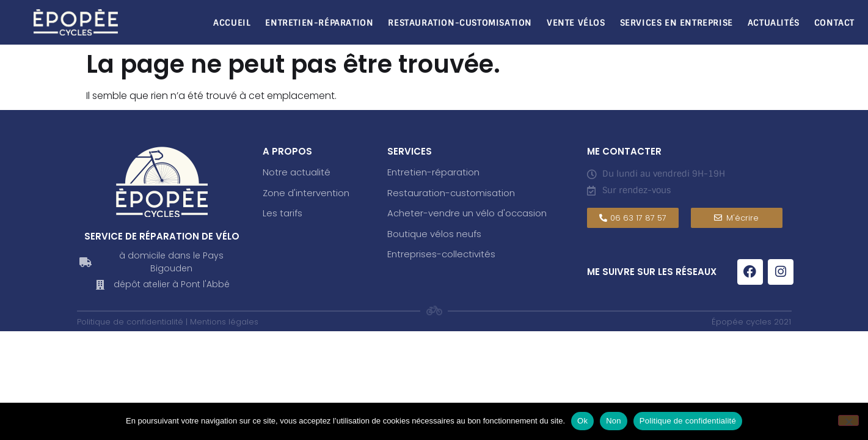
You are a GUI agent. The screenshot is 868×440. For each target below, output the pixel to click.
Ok (582, 421)
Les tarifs (283, 213)
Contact (834, 23)
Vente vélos (576, 23)
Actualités (774, 23)
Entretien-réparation (319, 23)
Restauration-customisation (451, 193)
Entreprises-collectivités (441, 254)
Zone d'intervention (306, 193)
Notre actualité (297, 172)
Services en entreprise (677, 23)
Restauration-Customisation (460, 23)
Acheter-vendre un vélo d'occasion (467, 213)
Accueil (232, 23)
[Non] (848, 420)
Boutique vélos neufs (434, 234)
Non (614, 421)
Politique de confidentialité (688, 421)
